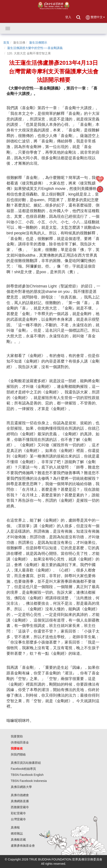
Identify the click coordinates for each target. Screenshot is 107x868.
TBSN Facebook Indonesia (29, 781)
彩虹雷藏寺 (18, 813)
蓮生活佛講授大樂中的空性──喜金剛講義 (35, 48)
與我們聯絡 (18, 754)
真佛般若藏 (18, 840)
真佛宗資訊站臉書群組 (26, 763)
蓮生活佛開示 (38, 43)
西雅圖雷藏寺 (20, 807)
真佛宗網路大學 (21, 787)
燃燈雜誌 (17, 833)
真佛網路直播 (20, 801)
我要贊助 (17, 736)
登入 (68, 17)
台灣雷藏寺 (18, 819)
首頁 (6, 43)
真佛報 (15, 827)
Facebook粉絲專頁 (23, 769)
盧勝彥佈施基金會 (23, 846)
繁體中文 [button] (95, 17)
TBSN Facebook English (27, 775)
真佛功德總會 (20, 795)
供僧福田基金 (20, 742)
